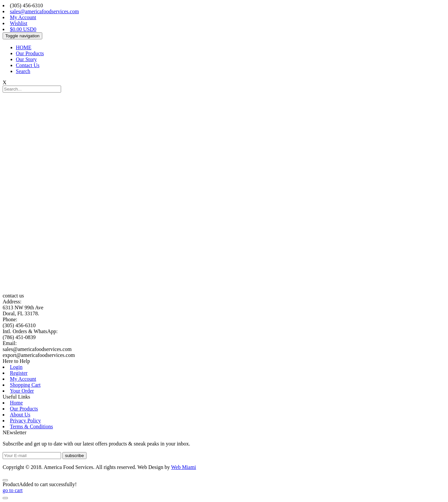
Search (23, 71)
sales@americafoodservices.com (44, 11)
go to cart (13, 490)
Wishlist (19, 23)
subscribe (74, 456)
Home (16, 403)
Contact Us (28, 65)
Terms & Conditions (31, 426)
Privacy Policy (25, 421)
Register (19, 373)
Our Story (26, 59)
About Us (20, 415)
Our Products (30, 53)
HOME (24, 47)
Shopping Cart (25, 385)
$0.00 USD (23, 29)
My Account (23, 17)
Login (16, 367)
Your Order (22, 391)
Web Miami (184, 467)
